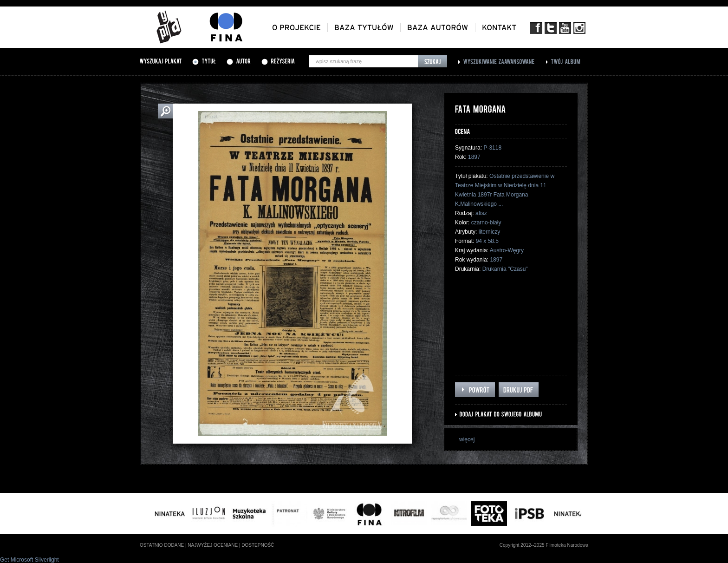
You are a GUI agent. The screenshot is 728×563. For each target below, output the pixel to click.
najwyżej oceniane (213, 545)
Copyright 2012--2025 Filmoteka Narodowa (544, 545)
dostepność (258, 545)
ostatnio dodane (162, 545)
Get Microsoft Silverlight (29, 560)
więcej (467, 439)
